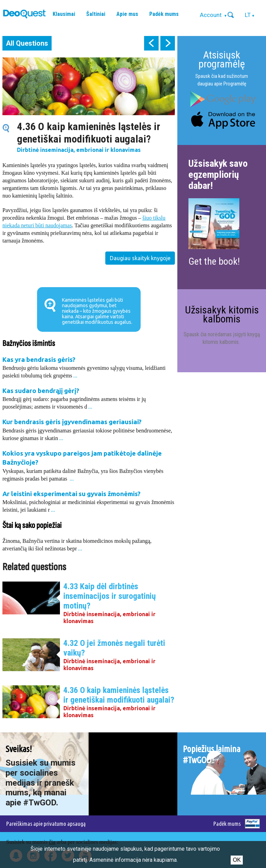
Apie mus (127, 14)
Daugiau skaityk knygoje (140, 258)
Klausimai (64, 14)
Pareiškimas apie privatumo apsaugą (46, 824)
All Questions (27, 43)
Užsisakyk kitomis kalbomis (222, 314)
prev (151, 43)
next (168, 43)
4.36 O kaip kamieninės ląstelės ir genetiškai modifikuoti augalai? (119, 695)
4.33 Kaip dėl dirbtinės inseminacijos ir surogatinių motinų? (110, 596)
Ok (237, 860)
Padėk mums (164, 14)
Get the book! (214, 261)
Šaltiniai (96, 14)
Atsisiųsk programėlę (222, 59)
